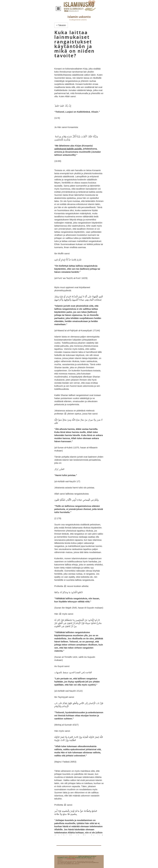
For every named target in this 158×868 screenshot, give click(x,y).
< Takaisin (61, 25)
